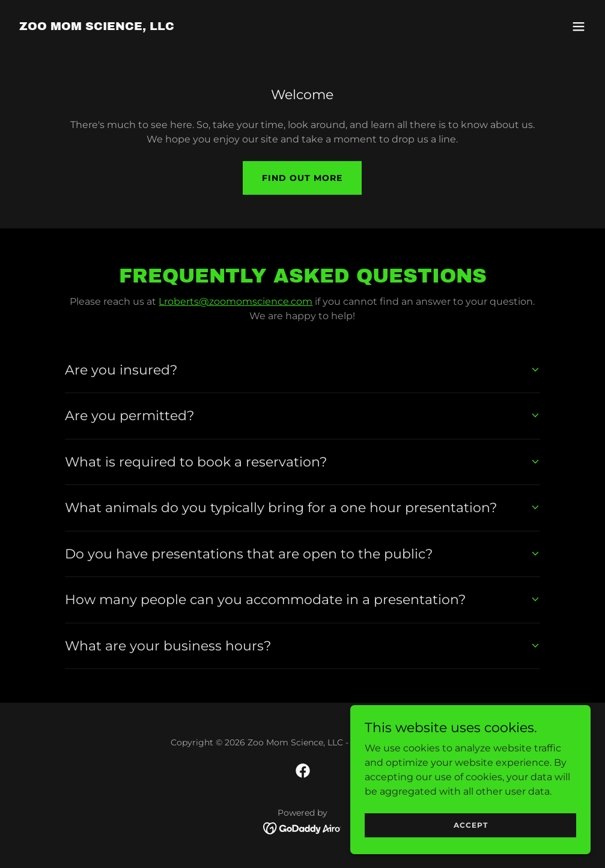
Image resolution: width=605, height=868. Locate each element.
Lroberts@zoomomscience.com (236, 301)
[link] (97, 27)
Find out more (302, 178)
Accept (471, 850)
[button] (579, 26)
